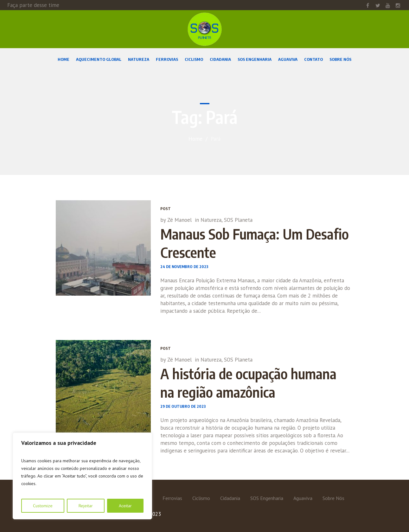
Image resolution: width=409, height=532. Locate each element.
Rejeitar (86, 506)
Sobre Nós (333, 498)
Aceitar (125, 506)
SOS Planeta (238, 220)
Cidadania (230, 498)
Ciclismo (201, 498)
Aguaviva (303, 498)
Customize (43, 506)
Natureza (211, 220)
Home (195, 139)
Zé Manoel (179, 220)
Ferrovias (172, 498)
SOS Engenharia (267, 498)
